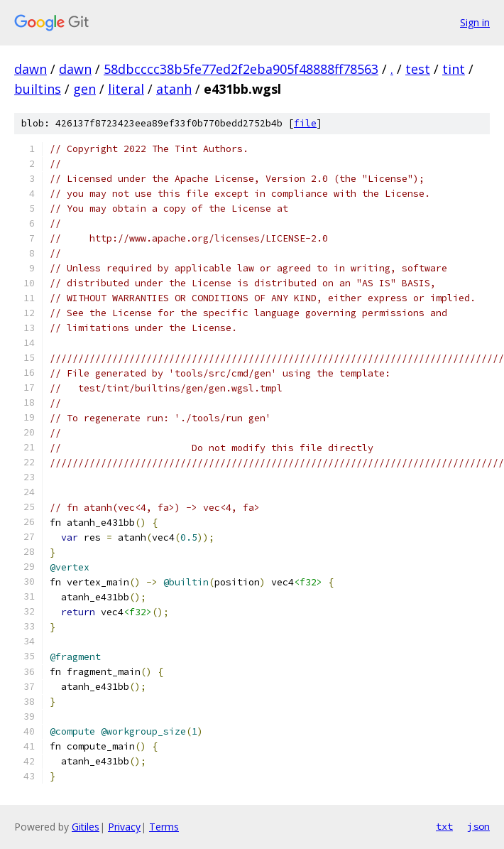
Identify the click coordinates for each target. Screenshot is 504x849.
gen (84, 89)
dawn (31, 69)
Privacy (124, 827)
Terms (164, 827)
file (305, 123)
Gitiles (86, 827)
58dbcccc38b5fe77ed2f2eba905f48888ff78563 (241, 69)
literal (126, 89)
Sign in (475, 22)
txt (444, 826)
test (418, 69)
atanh (174, 89)
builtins (38, 89)
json (478, 826)
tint (454, 69)
